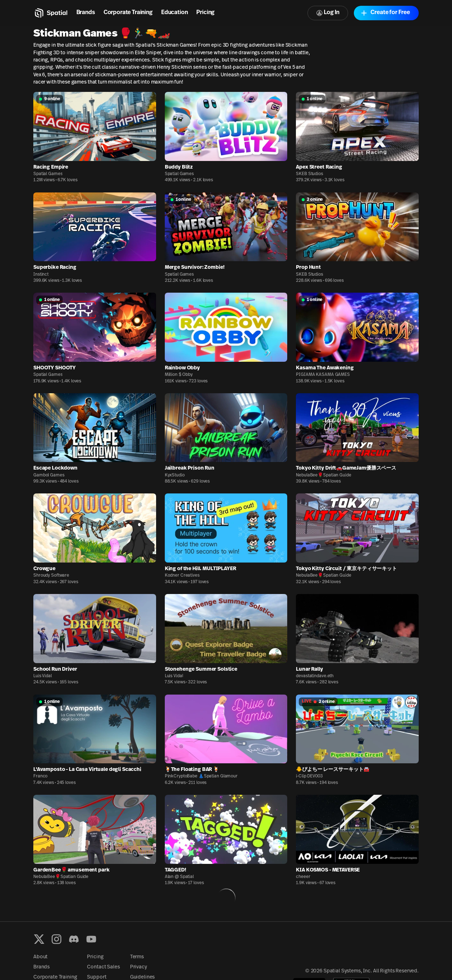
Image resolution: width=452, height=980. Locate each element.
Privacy (139, 967)
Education (175, 13)
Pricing (205, 13)
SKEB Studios (309, 174)
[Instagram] (56, 939)
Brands (86, 13)
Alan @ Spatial (179, 877)
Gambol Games (49, 475)
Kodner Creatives (182, 576)
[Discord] (74, 939)
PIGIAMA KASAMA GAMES (323, 375)
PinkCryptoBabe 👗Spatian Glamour (201, 776)
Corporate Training (128, 13)
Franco (40, 776)
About (40, 957)
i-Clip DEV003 (309, 776)
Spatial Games (48, 174)
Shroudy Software (51, 576)
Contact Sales (103, 967)
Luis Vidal (43, 676)
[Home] (51, 13)
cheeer (303, 877)
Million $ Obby (179, 375)
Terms (137, 957)
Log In (328, 13)
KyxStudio (175, 475)
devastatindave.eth (315, 676)
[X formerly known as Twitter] (39, 939)
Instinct (41, 275)
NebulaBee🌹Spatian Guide (323, 475)
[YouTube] (91, 939)
